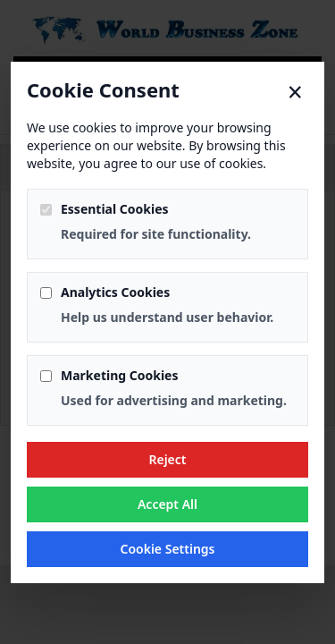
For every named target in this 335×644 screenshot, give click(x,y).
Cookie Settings (167, 549)
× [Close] (295, 92)
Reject (167, 459)
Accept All (167, 504)
